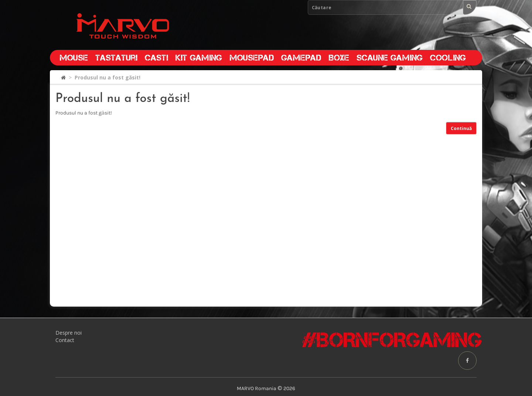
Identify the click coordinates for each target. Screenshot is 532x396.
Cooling (448, 58)
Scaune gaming (390, 58)
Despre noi (69, 333)
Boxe (339, 58)
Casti (156, 58)
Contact (65, 340)
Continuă (461, 128)
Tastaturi (116, 58)
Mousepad (252, 58)
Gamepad (301, 58)
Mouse (74, 58)
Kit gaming (199, 58)
